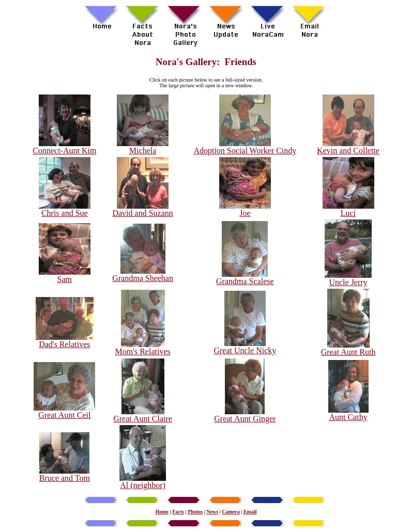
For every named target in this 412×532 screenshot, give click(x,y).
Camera (231, 512)
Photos (195, 512)
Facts (178, 512)
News (212, 512)
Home (162, 512)
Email (250, 512)
